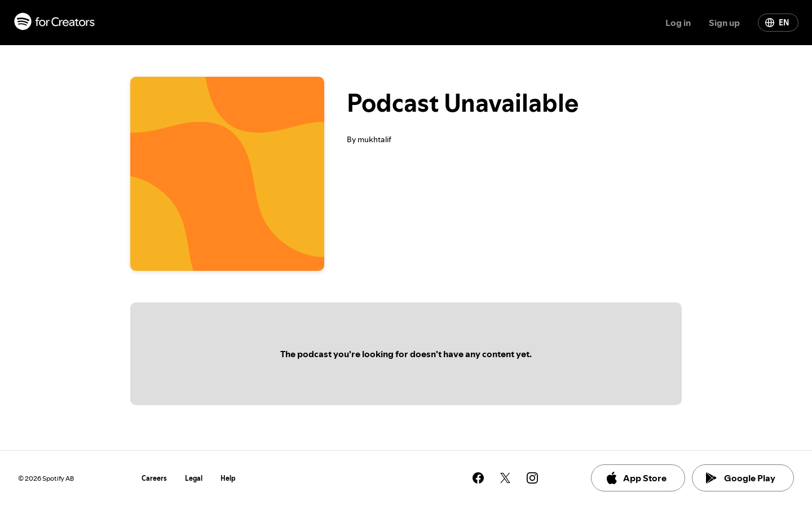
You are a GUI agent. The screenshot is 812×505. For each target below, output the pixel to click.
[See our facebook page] (478, 478)
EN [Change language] (777, 23)
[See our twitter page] (505, 478)
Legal (194, 478)
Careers (154, 478)
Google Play (741, 478)
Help (228, 478)
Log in (678, 23)
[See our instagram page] (532, 478)
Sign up (724, 23)
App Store (636, 478)
